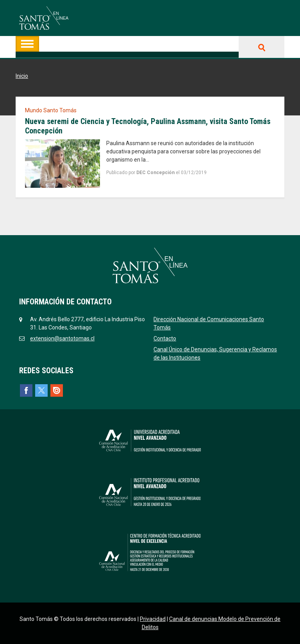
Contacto (165, 338)
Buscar (262, 47)
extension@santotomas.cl (62, 338)
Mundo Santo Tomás (51, 110)
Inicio (22, 76)
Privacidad (153, 619)
